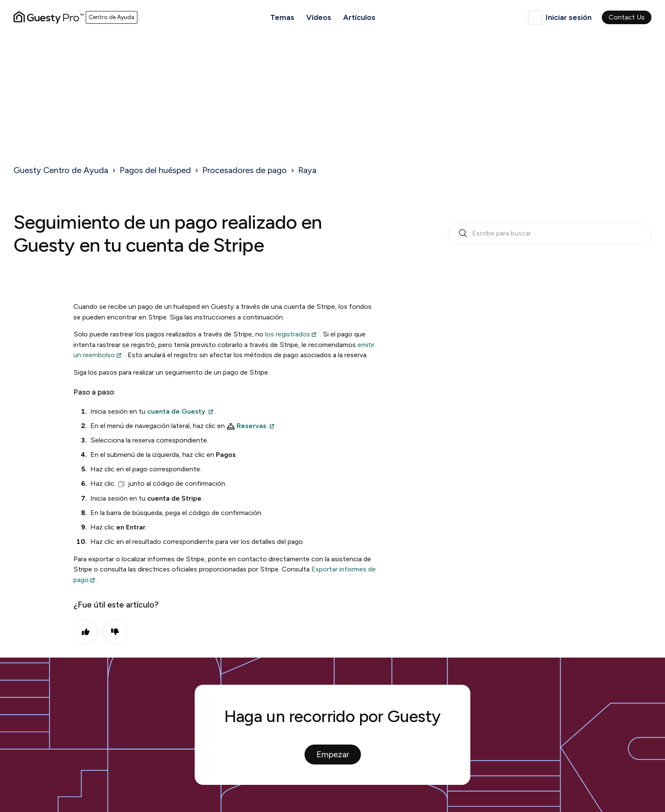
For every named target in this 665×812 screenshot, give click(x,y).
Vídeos (319, 17)
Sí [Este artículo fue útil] (86, 632)
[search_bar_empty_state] (550, 234)
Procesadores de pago (244, 170)
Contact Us (627, 17)
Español (535, 17)
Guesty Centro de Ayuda (61, 170)
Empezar (333, 754)
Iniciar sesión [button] (569, 17)
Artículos (359, 17)
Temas (282, 17)
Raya (307, 170)
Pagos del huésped (155, 170)
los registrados (288, 334)
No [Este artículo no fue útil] (115, 632)
